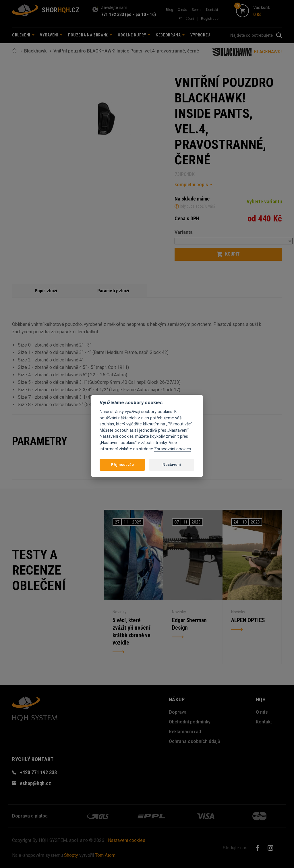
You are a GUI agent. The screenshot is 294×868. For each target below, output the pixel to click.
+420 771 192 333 (38, 772)
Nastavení (172, 465)
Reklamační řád (185, 732)
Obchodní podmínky (190, 722)
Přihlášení (186, 19)
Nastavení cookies (127, 840)
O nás (182, 10)
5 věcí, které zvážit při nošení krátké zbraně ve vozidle (133, 631)
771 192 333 (113, 14)
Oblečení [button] (23, 35)
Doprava (178, 712)
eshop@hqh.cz (35, 783)
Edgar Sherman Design (191, 621)
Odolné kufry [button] (134, 35)
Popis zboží (46, 290)
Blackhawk (35, 51)
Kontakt (212, 10)
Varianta (184, 232)
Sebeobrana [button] (170, 35)
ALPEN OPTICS (250, 616)
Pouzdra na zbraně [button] (90, 35)
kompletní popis (191, 185)
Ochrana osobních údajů (195, 741)
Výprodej (200, 35)
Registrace (210, 19)
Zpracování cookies (173, 449)
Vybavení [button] (51, 35)
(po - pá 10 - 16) (140, 14)
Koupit (228, 254)
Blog (170, 10)
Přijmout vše (122, 465)
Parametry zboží (113, 290)
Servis (197, 10)
